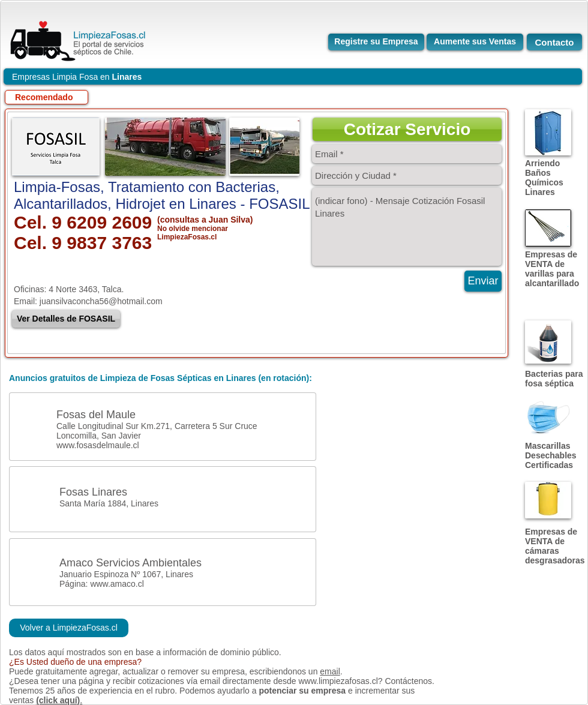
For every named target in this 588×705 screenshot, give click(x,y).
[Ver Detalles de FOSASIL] (66, 319)
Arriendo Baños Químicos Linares (544, 178)
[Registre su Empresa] (376, 42)
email (330, 671)
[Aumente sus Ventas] (475, 42)
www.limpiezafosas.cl (338, 681)
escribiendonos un (285, 671)
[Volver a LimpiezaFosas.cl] (69, 628)
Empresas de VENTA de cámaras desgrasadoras (555, 546)
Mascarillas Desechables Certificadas (551, 455)
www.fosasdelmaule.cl (98, 445)
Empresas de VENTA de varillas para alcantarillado (552, 269)
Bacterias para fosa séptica (554, 379)
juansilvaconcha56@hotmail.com (101, 301)
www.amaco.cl (117, 584)
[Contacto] (554, 42)
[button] (407, 129)
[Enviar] (483, 281)
